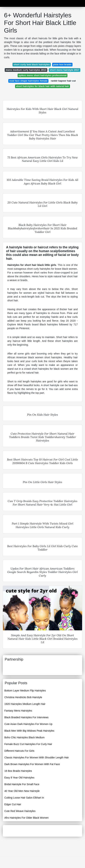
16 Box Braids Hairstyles (18, 771)
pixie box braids (62, 64)
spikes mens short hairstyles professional (42, 75)
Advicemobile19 (42, 3)
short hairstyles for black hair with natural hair (42, 86)
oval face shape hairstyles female (28, 81)
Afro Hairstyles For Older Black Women (26, 818)
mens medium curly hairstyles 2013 (26, 70)
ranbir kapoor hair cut (63, 81)
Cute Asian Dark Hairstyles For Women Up (28, 724)
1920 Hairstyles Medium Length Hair (25, 704)
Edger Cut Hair (13, 804)
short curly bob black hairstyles (32, 64)
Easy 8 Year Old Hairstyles (19, 778)
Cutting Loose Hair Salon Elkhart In (24, 798)
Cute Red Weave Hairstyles (20, 811)
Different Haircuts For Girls (19, 751)
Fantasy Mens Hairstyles (18, 711)
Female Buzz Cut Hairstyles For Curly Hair (28, 744)
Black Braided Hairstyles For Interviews (26, 717)
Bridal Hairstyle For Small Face (22, 784)
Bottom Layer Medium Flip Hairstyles (25, 691)
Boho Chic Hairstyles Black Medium (24, 737)
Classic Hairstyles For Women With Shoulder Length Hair (37, 757)
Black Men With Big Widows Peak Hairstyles (29, 731)
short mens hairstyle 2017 (64, 70)
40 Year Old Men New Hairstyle (22, 791)
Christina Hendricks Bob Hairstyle (23, 697)
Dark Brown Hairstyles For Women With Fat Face (32, 764)
